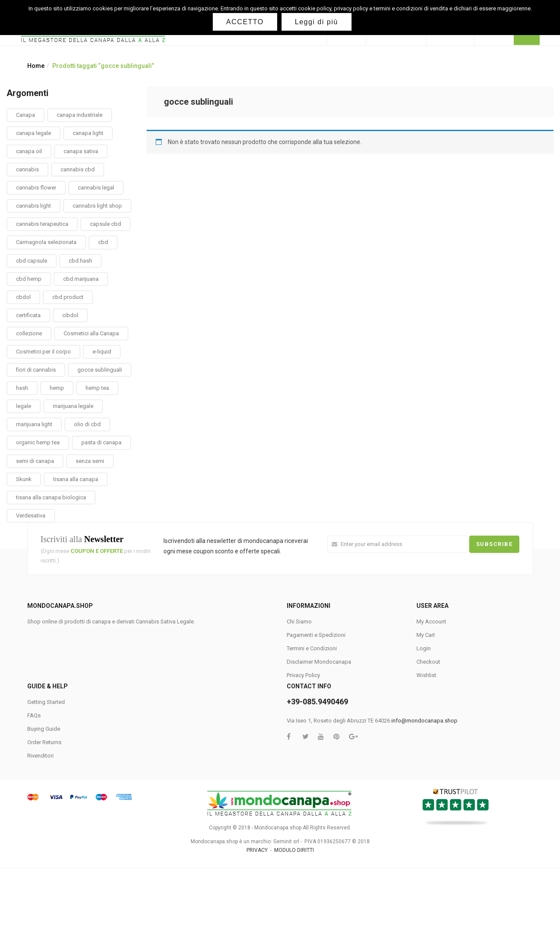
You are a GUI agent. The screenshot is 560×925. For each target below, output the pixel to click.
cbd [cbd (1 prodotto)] (103, 242)
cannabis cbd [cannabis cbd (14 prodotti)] (78, 169)
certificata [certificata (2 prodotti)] (28, 315)
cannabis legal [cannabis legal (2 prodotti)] (96, 188)
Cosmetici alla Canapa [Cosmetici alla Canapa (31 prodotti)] (91, 333)
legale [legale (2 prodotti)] (24, 406)
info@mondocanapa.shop (424, 721)
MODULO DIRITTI (294, 850)
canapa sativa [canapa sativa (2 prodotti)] (81, 151)
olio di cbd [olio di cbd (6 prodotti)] (87, 424)
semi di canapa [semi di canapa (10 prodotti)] (35, 461)
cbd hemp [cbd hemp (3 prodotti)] (29, 279)
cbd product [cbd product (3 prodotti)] (68, 297)
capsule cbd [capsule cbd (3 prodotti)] (106, 224)
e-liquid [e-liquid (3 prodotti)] (102, 352)
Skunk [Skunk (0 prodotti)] (24, 479)
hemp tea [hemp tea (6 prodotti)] (97, 388)
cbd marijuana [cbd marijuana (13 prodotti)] (81, 279)
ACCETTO (245, 22)
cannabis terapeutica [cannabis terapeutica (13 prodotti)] (42, 224)
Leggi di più (317, 22)
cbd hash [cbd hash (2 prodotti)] (80, 261)
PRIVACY (257, 850)
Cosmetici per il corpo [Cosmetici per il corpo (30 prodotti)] (43, 352)
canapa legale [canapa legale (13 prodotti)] (34, 133)
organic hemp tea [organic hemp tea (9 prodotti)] (38, 442)
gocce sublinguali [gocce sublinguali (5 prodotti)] (100, 370)
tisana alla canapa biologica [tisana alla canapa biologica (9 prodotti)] (51, 497)
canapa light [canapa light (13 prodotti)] (88, 133)
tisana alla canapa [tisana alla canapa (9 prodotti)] (76, 479)
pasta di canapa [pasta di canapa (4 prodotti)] (101, 442)
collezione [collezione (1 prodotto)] (29, 333)
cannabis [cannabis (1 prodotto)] (27, 169)
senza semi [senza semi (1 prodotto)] (90, 461)
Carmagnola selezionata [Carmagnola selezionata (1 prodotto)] (46, 242)
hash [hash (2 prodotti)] (22, 388)
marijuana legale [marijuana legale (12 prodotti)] (73, 406)
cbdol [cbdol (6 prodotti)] (23, 297)
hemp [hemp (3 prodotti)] (57, 388)
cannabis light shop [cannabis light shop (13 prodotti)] (97, 206)
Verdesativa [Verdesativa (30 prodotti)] (31, 515)
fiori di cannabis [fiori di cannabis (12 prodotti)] (36, 370)
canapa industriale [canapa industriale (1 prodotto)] (80, 115)
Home (36, 66)
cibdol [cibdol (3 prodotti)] (70, 315)
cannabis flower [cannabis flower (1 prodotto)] (36, 188)
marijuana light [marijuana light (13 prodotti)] (34, 424)
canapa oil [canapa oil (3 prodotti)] (29, 151)
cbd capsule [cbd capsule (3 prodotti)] (32, 261)
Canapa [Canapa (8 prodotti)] (26, 115)
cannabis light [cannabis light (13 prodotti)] (34, 206)
